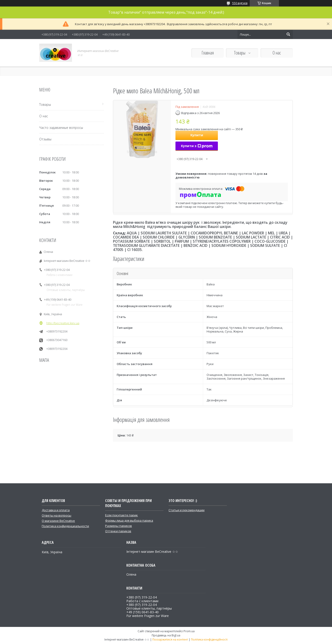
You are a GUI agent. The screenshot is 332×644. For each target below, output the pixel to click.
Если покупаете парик (122, 515)
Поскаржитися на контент (170, 639)
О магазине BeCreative (58, 521)
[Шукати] (288, 34)
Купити (197, 135)
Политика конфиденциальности (65, 526)
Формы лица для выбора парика (129, 520)
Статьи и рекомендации (187, 510)
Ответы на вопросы (56, 515)
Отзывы (45, 139)
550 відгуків (240, 3)
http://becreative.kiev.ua (63, 323)
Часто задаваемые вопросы (61, 128)
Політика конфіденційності (209, 639)
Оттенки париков (118, 531)
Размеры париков (119, 526)
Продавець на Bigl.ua (166, 635)
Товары (240, 53)
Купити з (197, 146)
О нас (277, 53)
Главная (208, 53)
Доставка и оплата (56, 510)
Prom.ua (189, 631)
